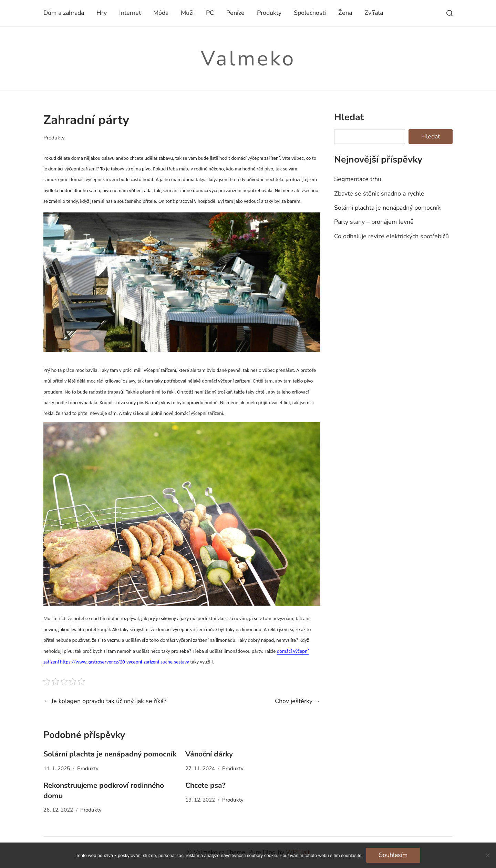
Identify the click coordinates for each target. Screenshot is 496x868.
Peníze (235, 13)
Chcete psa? (205, 785)
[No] (487, 855)
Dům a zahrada (64, 13)
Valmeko (248, 59)
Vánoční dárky (209, 754)
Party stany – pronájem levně (374, 222)
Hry (102, 13)
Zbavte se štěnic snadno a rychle (379, 194)
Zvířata (374, 13)
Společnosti (310, 13)
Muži (187, 13)
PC (210, 13)
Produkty (269, 13)
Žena (345, 13)
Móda (161, 13)
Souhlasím (393, 855)
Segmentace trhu (358, 179)
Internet (130, 13)
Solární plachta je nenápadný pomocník (110, 754)
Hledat (349, 117)
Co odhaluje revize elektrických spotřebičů (391, 236)
